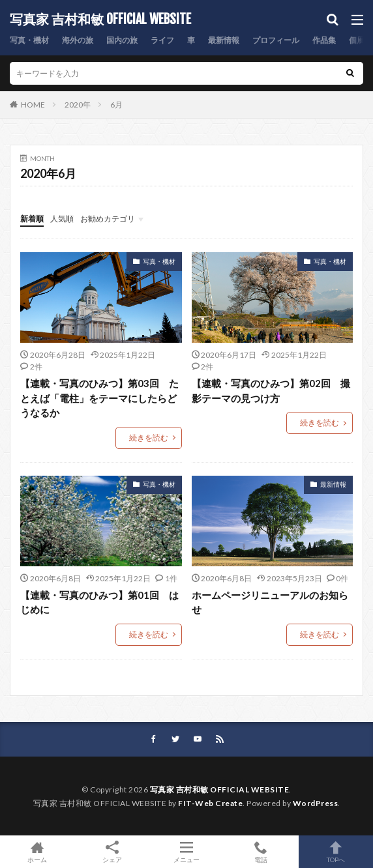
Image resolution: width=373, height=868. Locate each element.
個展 (357, 40)
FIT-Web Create (210, 803)
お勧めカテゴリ (108, 219)
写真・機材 (29, 40)
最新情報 (224, 40)
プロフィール (276, 40)
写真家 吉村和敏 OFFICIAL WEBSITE (100, 20)
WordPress (316, 803)
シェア (112, 852)
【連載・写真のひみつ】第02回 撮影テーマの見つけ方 (271, 391)
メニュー (186, 852)
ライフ (162, 40)
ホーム (37, 852)
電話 (261, 852)
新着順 (32, 219)
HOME (33, 105)
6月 (116, 105)
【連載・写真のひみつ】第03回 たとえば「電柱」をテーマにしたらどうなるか (99, 398)
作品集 (324, 40)
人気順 (62, 219)
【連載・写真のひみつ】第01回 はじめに (99, 602)
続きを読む (149, 438)
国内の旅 (122, 40)
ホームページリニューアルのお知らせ (270, 602)
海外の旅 (78, 40)
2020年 (78, 105)
